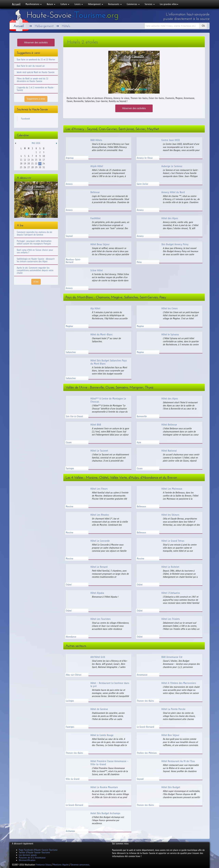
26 (25, 167)
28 (32, 167)
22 (36, 164)
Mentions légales (61, 865)
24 (44, 164)
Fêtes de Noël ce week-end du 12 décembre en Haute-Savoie (33, 80)
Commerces (133, 4)
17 (44, 160)
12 (25, 160)
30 (40, 167)
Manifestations (34, 4)
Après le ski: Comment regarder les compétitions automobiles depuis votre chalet (35, 270)
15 (36, 160)
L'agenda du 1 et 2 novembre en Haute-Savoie (36, 89)
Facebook (25, 119)
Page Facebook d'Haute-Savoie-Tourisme (38, 850)
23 (40, 164)
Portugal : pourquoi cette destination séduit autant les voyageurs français (34, 242)
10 (44, 156)
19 (25, 164)
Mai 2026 (36, 143)
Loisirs (79, 4)
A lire (36, 282)
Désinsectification (27, 860)
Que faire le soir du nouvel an (31, 66)
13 (29, 160)
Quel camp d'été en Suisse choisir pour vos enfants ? (35, 251)
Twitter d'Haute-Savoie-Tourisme (34, 852)
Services (150, 4)
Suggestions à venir (36, 99)
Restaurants (115, 4)
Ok (203, 26)
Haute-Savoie (73, 15)
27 (29, 167)
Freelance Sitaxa (43, 865)
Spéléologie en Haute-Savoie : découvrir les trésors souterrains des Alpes (36, 260)
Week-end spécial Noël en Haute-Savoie (36, 72)
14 (32, 160)
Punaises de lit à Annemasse (32, 858)
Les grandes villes (169, 4)
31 (44, 167)
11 (21, 160)
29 (36, 167)
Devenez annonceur (80, 865)
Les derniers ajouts (28, 855)
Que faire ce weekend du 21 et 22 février (36, 60)
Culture (65, 4)
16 (40, 160)
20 (29, 164)
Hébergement (95, 4)
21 (32, 164)
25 (21, 167)
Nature (51, 4)
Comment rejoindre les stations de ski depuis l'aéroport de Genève (34, 233)
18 (21, 164)
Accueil (16, 4)
